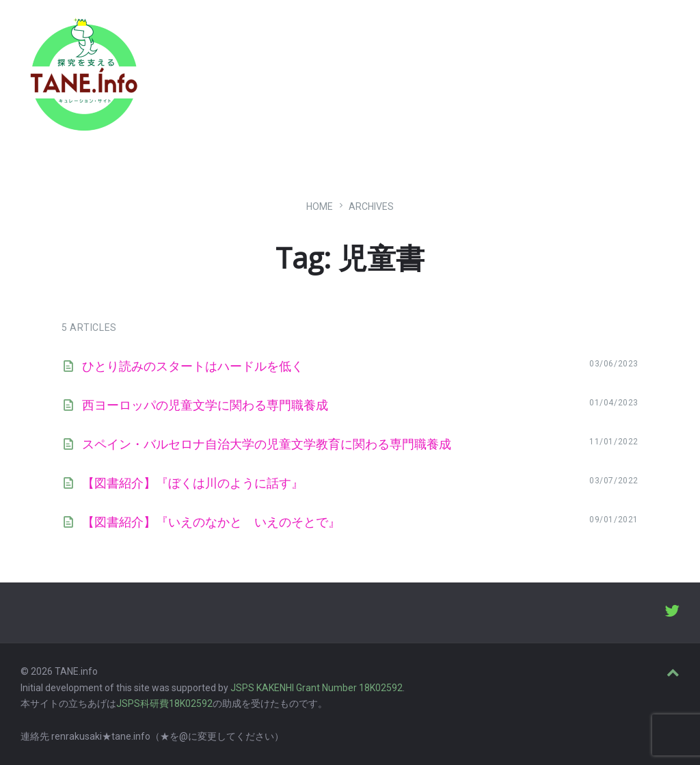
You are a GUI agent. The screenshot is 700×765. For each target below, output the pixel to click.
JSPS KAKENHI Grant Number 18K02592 (317, 688)
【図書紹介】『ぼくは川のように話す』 (193, 483)
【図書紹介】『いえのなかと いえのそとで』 (211, 522)
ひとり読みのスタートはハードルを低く (193, 366)
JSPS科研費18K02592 (164, 703)
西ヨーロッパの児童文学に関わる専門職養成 (205, 405)
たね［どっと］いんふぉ (217, 70)
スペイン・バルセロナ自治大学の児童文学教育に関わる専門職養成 (267, 444)
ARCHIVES (371, 206)
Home (320, 206)
